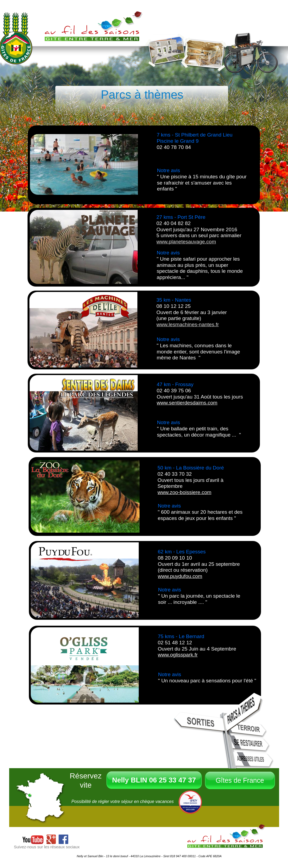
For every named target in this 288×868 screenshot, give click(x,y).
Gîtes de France (240, 780)
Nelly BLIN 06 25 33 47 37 (154, 780)
